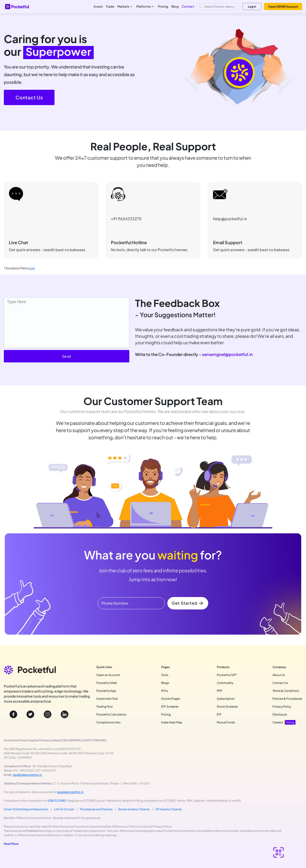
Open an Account (108, 675)
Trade (110, 6)
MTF (220, 691)
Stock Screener (227, 707)
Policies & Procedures (287, 699)
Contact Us (29, 97)
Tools (165, 675)
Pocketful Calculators (111, 714)
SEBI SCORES (57, 801)
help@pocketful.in (230, 219)
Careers (284, 722)
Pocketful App (106, 691)
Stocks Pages (171, 699)
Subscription (226, 699)
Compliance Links (108, 722)
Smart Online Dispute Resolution (26, 809)
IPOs (164, 691)
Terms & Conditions (286, 691)
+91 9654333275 (126, 219)
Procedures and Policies (96, 809)
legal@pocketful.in (70, 792)
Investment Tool (107, 699)
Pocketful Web (107, 683)
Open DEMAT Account (283, 7)
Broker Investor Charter (134, 809)
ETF (219, 714)
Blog (175, 6)
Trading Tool (104, 707)
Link (32, 268)
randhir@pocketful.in (27, 775)
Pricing (163, 6)
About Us (279, 675)
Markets (125, 7)
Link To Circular (64, 809)
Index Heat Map (172, 722)
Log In (252, 7)
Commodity (225, 683)
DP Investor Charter (169, 809)
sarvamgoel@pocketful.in (227, 354)
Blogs (165, 683)
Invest (98, 6)
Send (67, 356)
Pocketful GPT (227, 675)
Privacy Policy (282, 707)
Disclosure (280, 714)
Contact (188, 6)
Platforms (145, 7)
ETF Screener (170, 707)
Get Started (188, 603)
